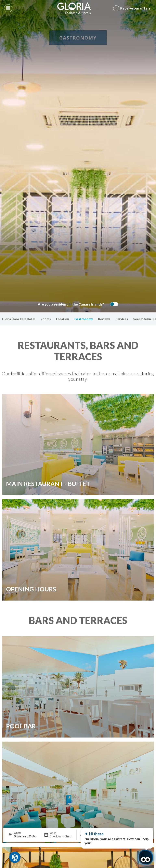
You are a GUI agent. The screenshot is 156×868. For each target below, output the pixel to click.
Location (63, 319)
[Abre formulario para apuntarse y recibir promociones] (133, 8)
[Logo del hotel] (74, 8)
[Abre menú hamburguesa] (8, 8)
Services (122, 319)
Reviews (104, 319)
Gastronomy (84, 319)
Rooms (46, 319)
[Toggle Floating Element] (15, 857)
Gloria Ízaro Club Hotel (19, 319)
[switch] (113, 304)
